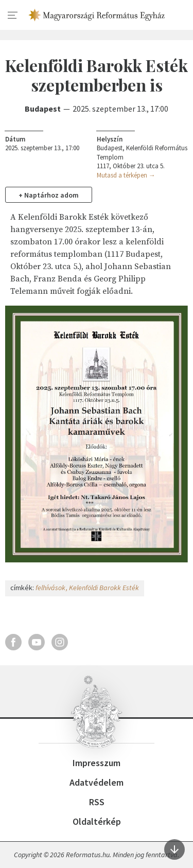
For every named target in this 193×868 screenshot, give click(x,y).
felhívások (50, 588)
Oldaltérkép (97, 821)
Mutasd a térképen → (126, 175)
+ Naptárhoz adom (49, 195)
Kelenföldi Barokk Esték (104, 588)
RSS (97, 802)
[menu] (13, 15)
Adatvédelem (97, 782)
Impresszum (97, 763)
